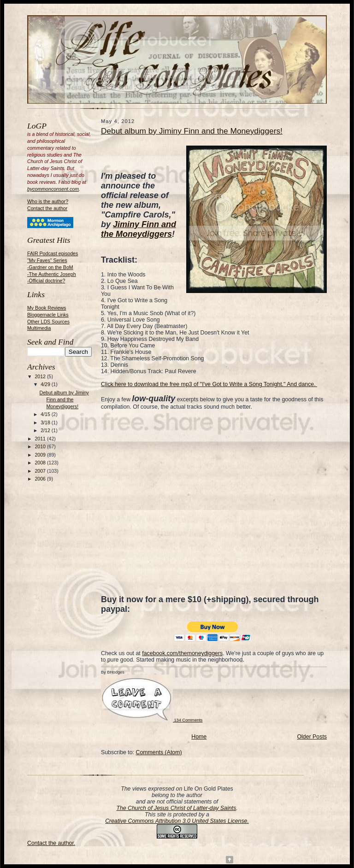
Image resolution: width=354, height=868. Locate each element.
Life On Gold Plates (209, 789)
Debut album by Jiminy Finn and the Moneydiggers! (64, 399)
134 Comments (152, 720)
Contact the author (47, 208)
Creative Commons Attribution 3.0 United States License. (177, 821)
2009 (41, 455)
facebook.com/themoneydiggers (182, 653)
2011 (41, 439)
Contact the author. (51, 843)
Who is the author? (48, 201)
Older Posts (312, 737)
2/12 (46, 430)
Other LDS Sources (48, 322)
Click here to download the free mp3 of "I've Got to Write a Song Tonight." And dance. (209, 384)
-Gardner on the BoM (50, 267)
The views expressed (147, 789)
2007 (41, 471)
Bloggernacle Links (48, 315)
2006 (41, 479)
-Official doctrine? (46, 281)
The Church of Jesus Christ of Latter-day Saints (176, 808)
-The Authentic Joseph (52, 274)
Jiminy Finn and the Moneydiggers (139, 229)
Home (199, 737)
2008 (41, 463)
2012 (41, 376)
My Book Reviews (47, 308)
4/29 (46, 384)
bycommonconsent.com (53, 189)
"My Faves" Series (47, 260)
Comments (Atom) (159, 752)
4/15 (46, 414)
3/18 (46, 422)
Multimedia (39, 328)
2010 (41, 446)
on (180, 789)
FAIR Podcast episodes (53, 253)
